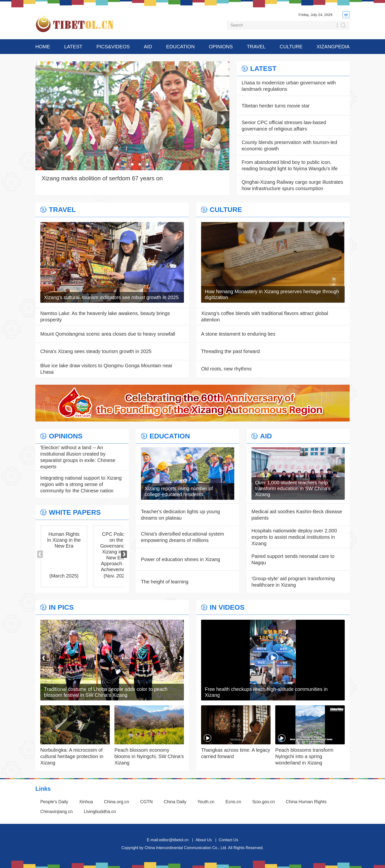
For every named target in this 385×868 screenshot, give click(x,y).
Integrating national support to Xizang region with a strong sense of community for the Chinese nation (81, 484)
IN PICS (61, 607)
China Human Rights (306, 802)
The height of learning (165, 582)
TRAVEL (256, 47)
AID (148, 47)
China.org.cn (117, 802)
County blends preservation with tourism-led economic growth (289, 145)
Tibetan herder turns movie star (276, 106)
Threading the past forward (230, 351)
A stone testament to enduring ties (238, 334)
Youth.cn (206, 802)
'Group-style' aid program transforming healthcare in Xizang (293, 582)
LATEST (73, 47)
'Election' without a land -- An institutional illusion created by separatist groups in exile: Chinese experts (78, 457)
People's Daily (54, 802)
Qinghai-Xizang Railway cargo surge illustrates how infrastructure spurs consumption (292, 185)
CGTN (146, 802)
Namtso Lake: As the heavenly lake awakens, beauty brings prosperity (105, 316)
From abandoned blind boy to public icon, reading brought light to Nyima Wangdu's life (290, 165)
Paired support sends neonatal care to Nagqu (293, 559)
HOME (43, 47)
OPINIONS (221, 47)
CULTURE (291, 47)
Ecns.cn (233, 802)
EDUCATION (180, 47)
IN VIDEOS (227, 607)
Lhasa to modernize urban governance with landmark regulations (289, 86)
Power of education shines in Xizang (180, 559)
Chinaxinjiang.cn (56, 812)
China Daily (175, 802)
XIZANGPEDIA (333, 47)
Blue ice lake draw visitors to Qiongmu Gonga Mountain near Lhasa (106, 369)
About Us (204, 840)
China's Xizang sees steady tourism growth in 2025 (96, 351)
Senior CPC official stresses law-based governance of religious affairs (284, 126)
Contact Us (228, 840)
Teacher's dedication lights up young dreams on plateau (180, 515)
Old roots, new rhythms (226, 369)
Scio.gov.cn (263, 802)
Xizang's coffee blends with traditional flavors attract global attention (265, 316)
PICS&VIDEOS (113, 47)
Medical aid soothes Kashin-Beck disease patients (297, 515)
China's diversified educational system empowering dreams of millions (182, 537)
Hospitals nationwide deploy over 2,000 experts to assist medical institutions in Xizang (294, 537)
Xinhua (86, 802)
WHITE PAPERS (75, 513)
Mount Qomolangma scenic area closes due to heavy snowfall (108, 334)
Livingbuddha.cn (100, 812)
